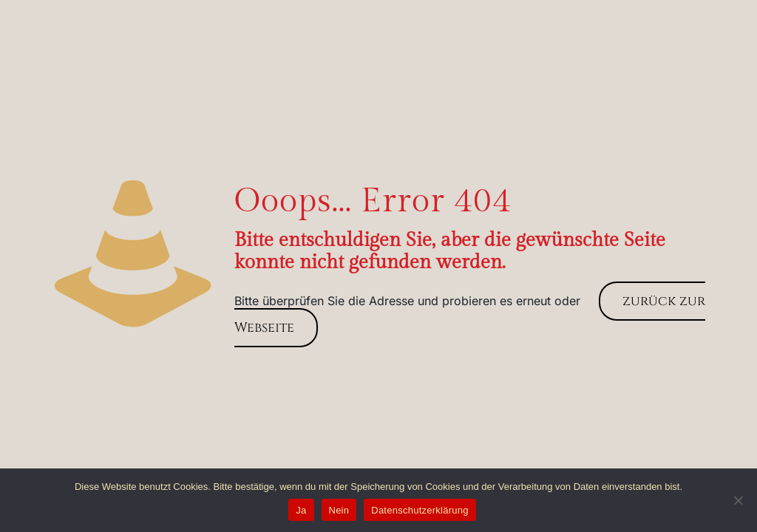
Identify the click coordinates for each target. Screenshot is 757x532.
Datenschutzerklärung (420, 510)
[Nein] (739, 500)
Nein (339, 510)
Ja (301, 510)
